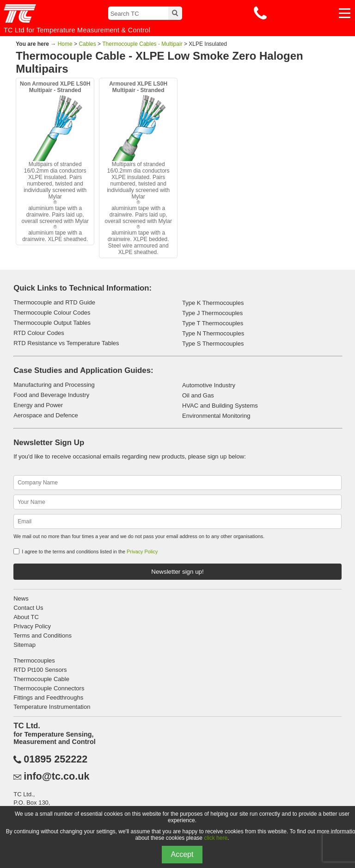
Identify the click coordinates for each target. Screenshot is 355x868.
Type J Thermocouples (212, 313)
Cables (87, 44)
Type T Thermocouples (213, 323)
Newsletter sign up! (177, 572)
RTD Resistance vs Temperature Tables (66, 343)
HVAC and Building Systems (220, 406)
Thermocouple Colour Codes (52, 313)
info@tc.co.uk (56, 776)
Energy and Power (38, 405)
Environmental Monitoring (216, 416)
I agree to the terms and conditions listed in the (90, 552)
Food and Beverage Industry (51, 395)
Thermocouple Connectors (49, 688)
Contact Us (28, 608)
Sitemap (24, 645)
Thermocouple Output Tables (52, 323)
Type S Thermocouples (213, 344)
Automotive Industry (209, 385)
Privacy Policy (142, 552)
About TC (26, 617)
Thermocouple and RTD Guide (54, 302)
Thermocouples (34, 660)
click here (216, 838)
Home (65, 44)
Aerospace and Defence (46, 415)
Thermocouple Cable (41, 679)
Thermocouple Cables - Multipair (142, 44)
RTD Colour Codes (39, 333)
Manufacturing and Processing (54, 385)
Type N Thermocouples (213, 333)
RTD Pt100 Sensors (40, 670)
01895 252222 (55, 759)
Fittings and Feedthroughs (48, 697)
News (21, 598)
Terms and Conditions (43, 635)
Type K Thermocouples (213, 303)
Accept (182, 854)
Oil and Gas (198, 395)
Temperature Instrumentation (52, 707)
